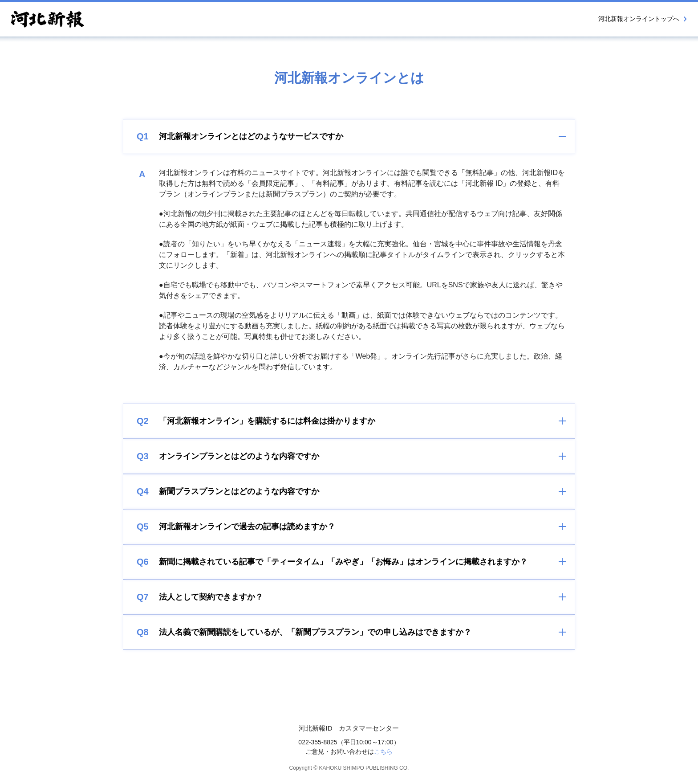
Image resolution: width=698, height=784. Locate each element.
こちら (383, 751)
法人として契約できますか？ (200, 597)
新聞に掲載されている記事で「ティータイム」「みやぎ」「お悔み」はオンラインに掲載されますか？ (332, 562)
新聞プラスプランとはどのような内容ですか (228, 491)
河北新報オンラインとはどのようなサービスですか (240, 136)
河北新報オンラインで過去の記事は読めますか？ (236, 527)
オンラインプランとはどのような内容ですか (228, 456)
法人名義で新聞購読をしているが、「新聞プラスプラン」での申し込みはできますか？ (304, 632)
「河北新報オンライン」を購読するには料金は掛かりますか (256, 421)
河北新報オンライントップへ (643, 19)
